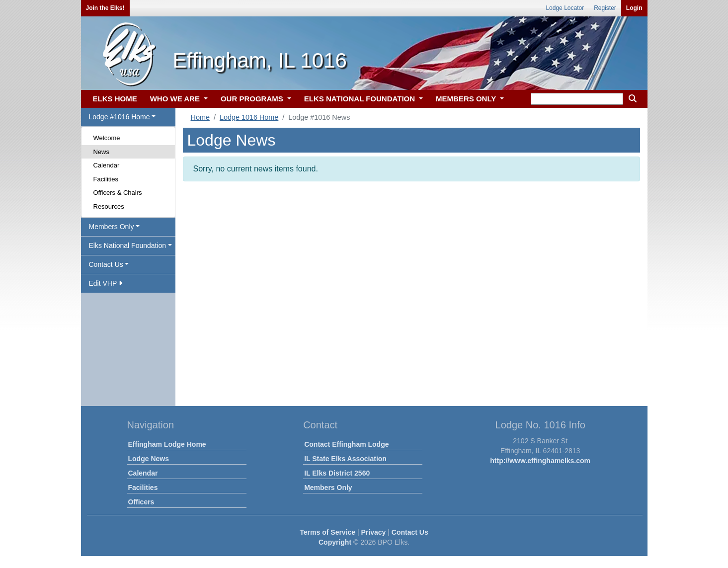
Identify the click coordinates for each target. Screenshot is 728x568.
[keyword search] (577, 99)
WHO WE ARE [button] (176, 99)
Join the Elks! (105, 8)
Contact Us (410, 532)
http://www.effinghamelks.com (540, 461)
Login (634, 8)
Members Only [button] (112, 227)
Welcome (107, 138)
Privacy (374, 532)
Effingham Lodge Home (167, 444)
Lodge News (149, 459)
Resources (109, 206)
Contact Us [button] (106, 264)
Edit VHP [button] (106, 283)
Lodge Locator (565, 8)
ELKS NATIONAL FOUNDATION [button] (361, 99)
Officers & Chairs (118, 193)
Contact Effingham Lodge (346, 444)
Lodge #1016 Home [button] (120, 117)
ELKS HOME (115, 99)
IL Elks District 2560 (337, 473)
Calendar (107, 165)
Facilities (106, 179)
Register (605, 8)
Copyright (335, 542)
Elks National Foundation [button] (128, 245)
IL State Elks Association (345, 459)
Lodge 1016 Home (249, 117)
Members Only (328, 487)
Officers (141, 502)
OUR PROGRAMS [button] (253, 99)
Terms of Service (327, 532)
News (102, 152)
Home (200, 117)
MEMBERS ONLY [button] (467, 99)
